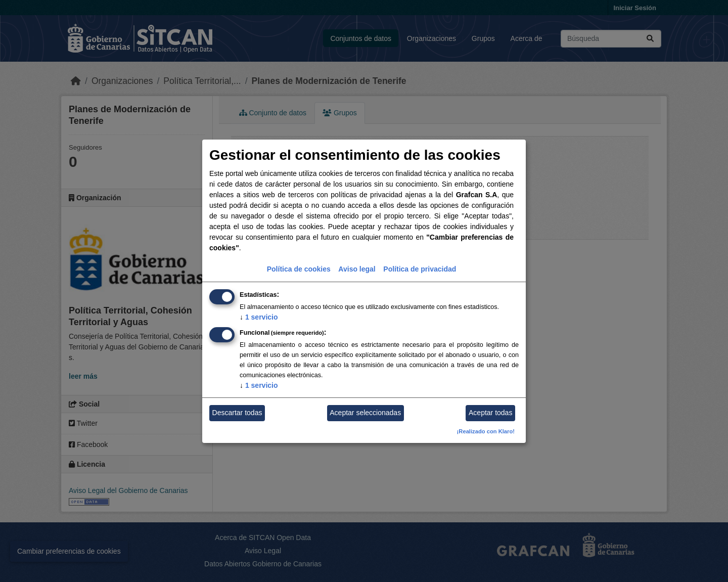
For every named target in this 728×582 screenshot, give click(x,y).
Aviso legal (357, 269)
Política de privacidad (420, 269)
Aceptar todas (490, 413)
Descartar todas (237, 413)
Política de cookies (299, 269)
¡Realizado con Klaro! (486, 431)
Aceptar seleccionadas (365, 413)
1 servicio (259, 317)
